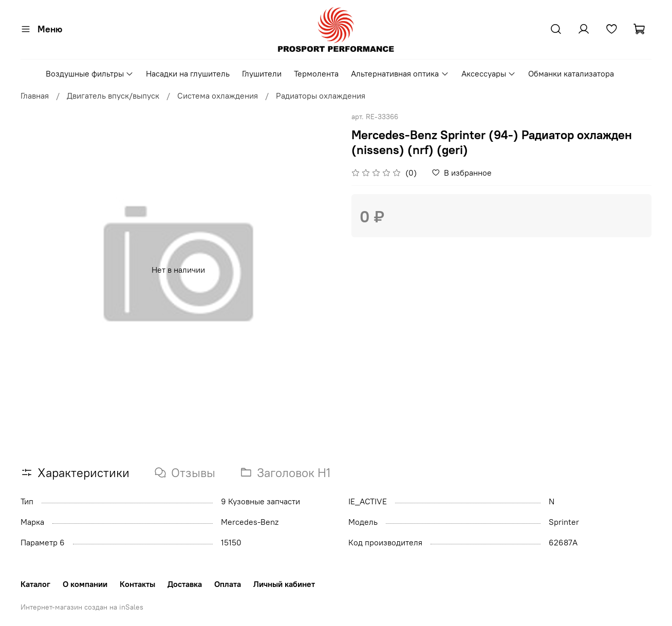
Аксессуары (489, 73)
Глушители (262, 73)
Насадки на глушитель (188, 73)
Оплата (228, 584)
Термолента (316, 73)
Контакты (137, 584)
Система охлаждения (218, 96)
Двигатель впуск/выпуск (113, 96)
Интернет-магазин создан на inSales (82, 607)
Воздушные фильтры (90, 73)
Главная (35, 96)
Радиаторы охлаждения (321, 96)
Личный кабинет (284, 584)
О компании (85, 584)
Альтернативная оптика (400, 73)
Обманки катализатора (571, 73)
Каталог (35, 584)
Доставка (185, 584)
